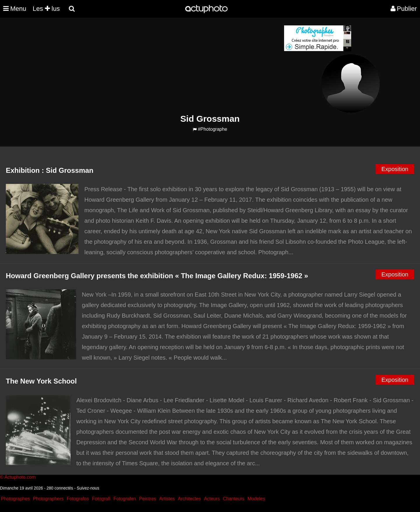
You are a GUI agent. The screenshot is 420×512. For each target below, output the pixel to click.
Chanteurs (234, 499)
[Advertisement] (175, 66)
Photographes (15, 499)
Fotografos (78, 499)
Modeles (256, 499)
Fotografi (101, 499)
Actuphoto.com (20, 477)
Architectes (189, 499)
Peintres (148, 499)
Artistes (167, 499)
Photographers (48, 499)
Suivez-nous (88, 488)
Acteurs (212, 499)
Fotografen (125, 499)
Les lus (46, 9)
